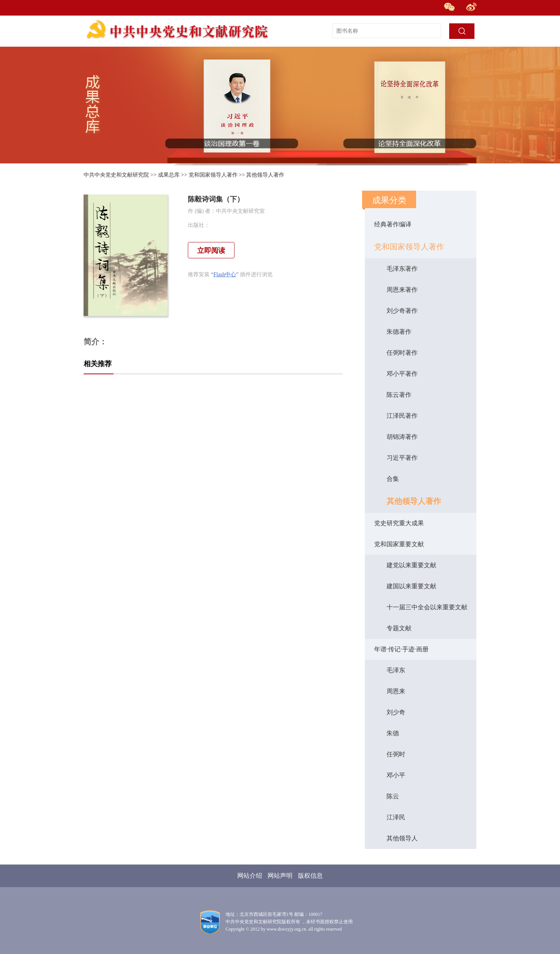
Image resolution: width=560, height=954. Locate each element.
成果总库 (169, 175)
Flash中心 (225, 274)
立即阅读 (211, 251)
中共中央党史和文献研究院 (116, 175)
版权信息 (310, 876)
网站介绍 (250, 876)
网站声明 (280, 876)
